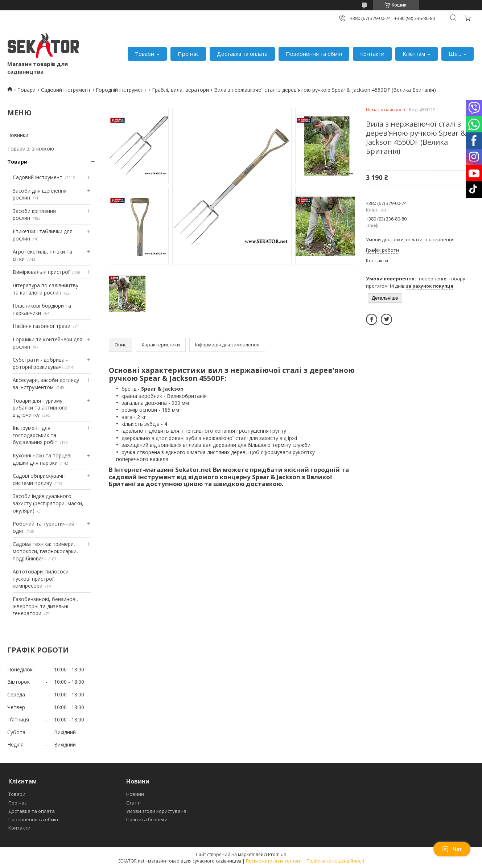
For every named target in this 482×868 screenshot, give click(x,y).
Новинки (18, 135)
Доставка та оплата (242, 54)
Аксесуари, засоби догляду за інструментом (46, 384)
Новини (135, 794)
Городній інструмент (121, 90)
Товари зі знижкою (31, 149)
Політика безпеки (147, 819)
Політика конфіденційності (335, 861)
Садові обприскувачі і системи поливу (39, 479)
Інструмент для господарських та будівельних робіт (35, 435)
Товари (145, 54)
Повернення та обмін (314, 54)
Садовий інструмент (66, 90)
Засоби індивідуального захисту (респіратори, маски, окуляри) (48, 503)
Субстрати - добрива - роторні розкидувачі (40, 363)
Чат (452, 849)
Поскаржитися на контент (274, 861)
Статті (133, 803)
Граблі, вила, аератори (180, 90)
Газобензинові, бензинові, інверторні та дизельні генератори (45, 606)
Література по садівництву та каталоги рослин (46, 289)
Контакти (372, 54)
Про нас (188, 54)
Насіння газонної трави (42, 326)
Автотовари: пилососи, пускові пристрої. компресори (41, 579)
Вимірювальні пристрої (41, 272)
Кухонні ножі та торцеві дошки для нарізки (42, 459)
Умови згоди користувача (156, 811)
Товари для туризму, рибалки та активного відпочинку (40, 408)
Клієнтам (414, 54)
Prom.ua (277, 854)
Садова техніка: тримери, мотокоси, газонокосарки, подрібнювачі (45, 551)
